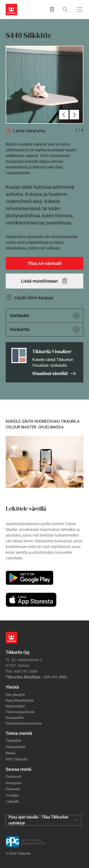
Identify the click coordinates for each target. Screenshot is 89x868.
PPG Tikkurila (17, 759)
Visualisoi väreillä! (54, 373)
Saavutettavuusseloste (24, 723)
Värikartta (44, 329)
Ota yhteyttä (15, 695)
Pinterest (13, 789)
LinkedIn (12, 802)
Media (11, 753)
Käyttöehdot (15, 706)
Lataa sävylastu (26, 131)
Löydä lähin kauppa (34, 298)
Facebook (14, 777)
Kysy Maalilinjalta (20, 700)
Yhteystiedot (16, 747)
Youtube (12, 795)
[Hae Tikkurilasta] (65, 9)
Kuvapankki (15, 718)
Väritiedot (44, 316)
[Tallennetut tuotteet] (52, 10)
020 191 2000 (26, 671)
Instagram (14, 783)
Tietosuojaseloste (20, 712)
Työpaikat (13, 741)
